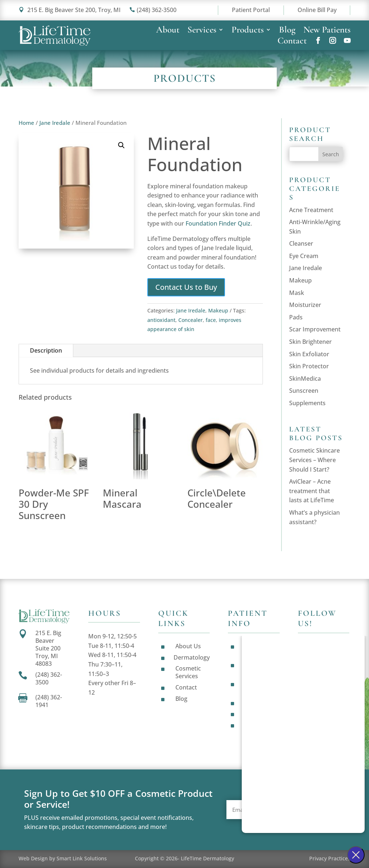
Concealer (191, 320)
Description (46, 350)
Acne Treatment (311, 210)
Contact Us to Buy (186, 287)
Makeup (218, 310)
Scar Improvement (315, 329)
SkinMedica (305, 379)
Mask (297, 293)
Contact (292, 42)
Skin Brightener (310, 342)
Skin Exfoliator (309, 354)
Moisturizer (305, 305)
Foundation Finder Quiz (218, 223)
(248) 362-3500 (153, 10)
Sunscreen (304, 391)
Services (202, 31)
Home (26, 123)
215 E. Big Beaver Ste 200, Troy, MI (70, 10)
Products (248, 31)
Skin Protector (309, 366)
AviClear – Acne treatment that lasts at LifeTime (312, 491)
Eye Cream (304, 256)
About (168, 31)
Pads (296, 317)
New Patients (327, 31)
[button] (121, 145)
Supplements (307, 403)
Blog (287, 31)
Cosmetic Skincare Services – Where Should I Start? (314, 460)
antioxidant (161, 320)
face (211, 320)
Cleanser (301, 243)
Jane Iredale (55, 123)
